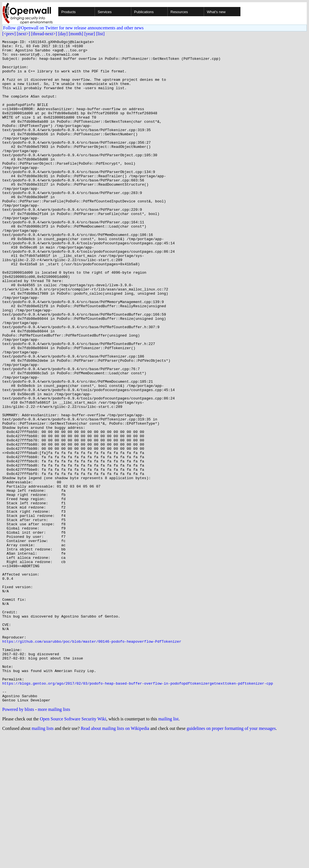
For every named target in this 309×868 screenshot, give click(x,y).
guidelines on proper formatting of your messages (231, 861)
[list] (100, 34)
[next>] (23, 34)
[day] (63, 34)
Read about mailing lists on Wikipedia (115, 861)
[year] (90, 34)
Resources (179, 12)
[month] (76, 34)
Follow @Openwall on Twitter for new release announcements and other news (73, 28)
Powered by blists (18, 842)
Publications (144, 12)
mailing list (168, 851)
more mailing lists (54, 842)
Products (68, 12)
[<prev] (9, 34)
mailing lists (43, 861)
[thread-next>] (44, 34)
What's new (216, 12)
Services (105, 12)
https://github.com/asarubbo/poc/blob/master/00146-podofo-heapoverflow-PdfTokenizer (92, 762)
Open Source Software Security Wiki (73, 851)
